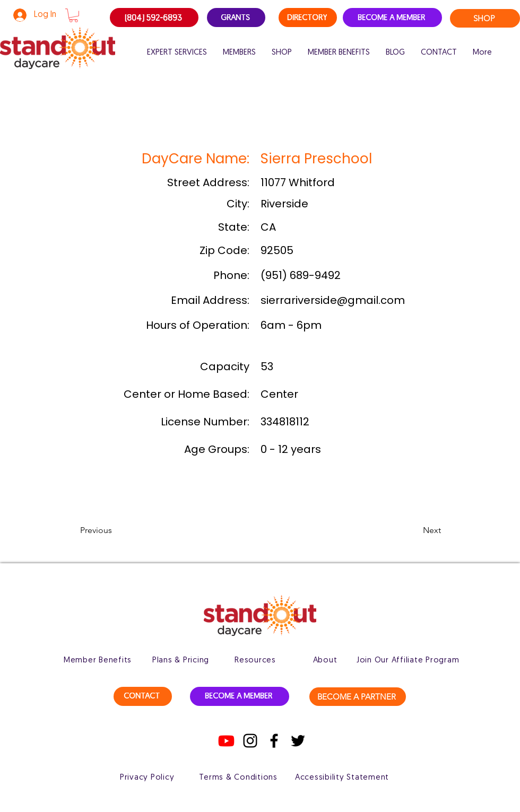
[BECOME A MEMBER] (392, 18)
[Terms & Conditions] (238, 778)
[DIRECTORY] (308, 18)
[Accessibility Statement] (342, 778)
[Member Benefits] (98, 660)
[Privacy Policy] (147, 778)
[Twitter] (298, 741)
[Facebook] (274, 741)
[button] (73, 15)
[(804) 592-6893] (154, 18)
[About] (325, 660)
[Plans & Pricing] (181, 660)
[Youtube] (226, 741)
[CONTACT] (143, 696)
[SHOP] (485, 18)
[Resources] (255, 660)
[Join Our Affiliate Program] (408, 660)
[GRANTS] (236, 18)
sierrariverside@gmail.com (333, 300)
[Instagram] (250, 741)
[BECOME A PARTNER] (358, 697)
